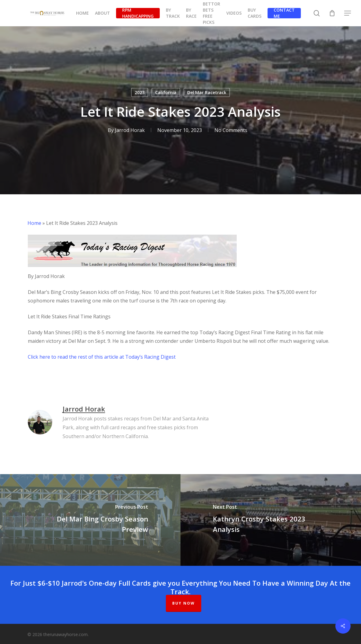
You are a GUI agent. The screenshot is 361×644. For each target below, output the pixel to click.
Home (34, 223)
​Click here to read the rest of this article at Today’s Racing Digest (102, 357)
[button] (348, 13)
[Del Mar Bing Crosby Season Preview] (90, 520)
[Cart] (332, 13)
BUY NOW (184, 603)
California (166, 92)
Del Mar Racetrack (207, 92)
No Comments (231, 130)
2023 (140, 92)
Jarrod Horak (130, 130)
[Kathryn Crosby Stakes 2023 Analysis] (271, 520)
